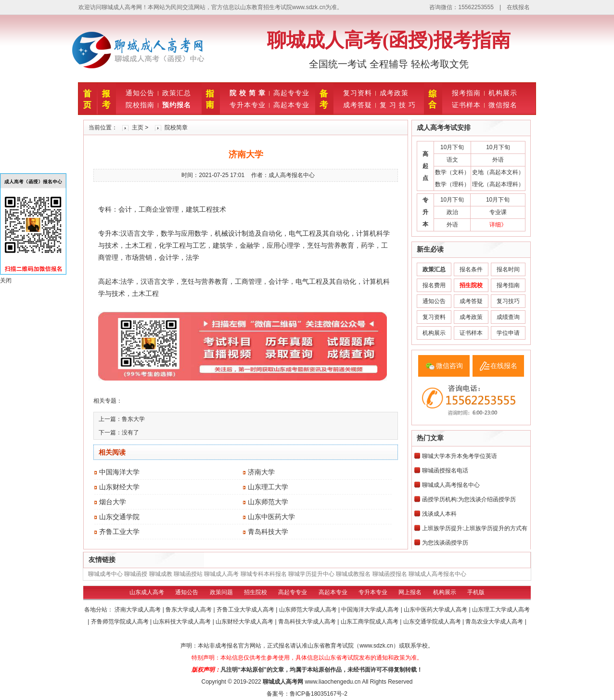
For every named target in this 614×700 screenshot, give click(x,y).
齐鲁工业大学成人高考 (246, 610)
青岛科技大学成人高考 (308, 622)
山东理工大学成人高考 (501, 610)
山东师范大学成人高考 (309, 610)
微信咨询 (449, 366)
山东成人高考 (147, 592)
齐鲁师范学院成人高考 (121, 622)
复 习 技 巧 (398, 105)
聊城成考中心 (105, 574)
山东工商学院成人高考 (370, 622)
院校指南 (140, 105)
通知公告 (140, 93)
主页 (138, 127)
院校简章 (176, 127)
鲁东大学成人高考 (189, 610)
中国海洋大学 (119, 472)
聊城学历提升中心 (311, 574)
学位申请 (508, 333)
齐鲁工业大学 (119, 532)
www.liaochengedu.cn (333, 682)
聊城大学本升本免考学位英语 (460, 456)
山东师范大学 (268, 502)
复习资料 (358, 93)
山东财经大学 (119, 487)
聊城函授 (136, 574)
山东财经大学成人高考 (245, 622)
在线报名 (518, 7)
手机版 (476, 592)
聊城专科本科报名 (264, 574)
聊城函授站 (188, 574)
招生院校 (256, 592)
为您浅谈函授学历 (445, 543)
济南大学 (261, 472)
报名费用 (434, 285)
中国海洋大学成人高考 (371, 610)
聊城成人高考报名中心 (451, 485)
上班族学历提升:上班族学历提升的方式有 (475, 528)
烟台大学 (113, 502)
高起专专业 (291, 93)
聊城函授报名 (390, 574)
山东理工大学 (268, 487)
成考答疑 (358, 105)
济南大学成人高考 (138, 610)
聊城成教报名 (353, 574)
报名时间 (508, 269)
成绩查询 (508, 317)
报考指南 (466, 93)
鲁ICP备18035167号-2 (319, 694)
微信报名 (503, 105)
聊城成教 (161, 574)
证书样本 (466, 105)
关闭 (6, 280)
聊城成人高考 (221, 574)
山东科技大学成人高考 (183, 622)
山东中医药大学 (271, 517)
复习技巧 (508, 301)
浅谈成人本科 (439, 514)
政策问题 (221, 592)
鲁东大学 (133, 419)
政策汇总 (177, 93)
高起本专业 (291, 105)
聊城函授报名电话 (445, 471)
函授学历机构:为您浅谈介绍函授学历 (469, 499)
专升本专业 (248, 105)
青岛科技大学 (268, 532)
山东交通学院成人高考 (433, 622)
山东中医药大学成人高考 (436, 610)
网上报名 (410, 592)
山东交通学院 (119, 517)
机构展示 (503, 93)
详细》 (498, 225)
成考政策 (394, 93)
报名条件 (471, 269)
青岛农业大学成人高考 (495, 622)
